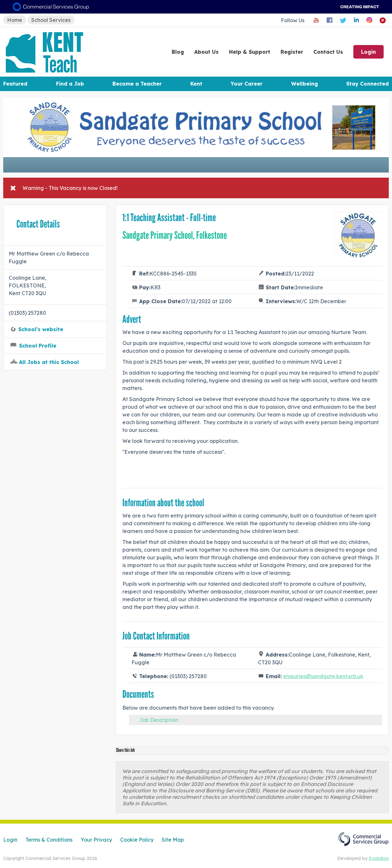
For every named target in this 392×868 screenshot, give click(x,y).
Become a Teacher (137, 84)
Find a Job (70, 84)
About (206, 52)
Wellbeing (305, 84)
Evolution (379, 858)
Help (250, 52)
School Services (51, 20)
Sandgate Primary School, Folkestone (175, 235)
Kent (196, 84)
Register (292, 52)
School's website (41, 329)
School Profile (38, 346)
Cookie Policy (137, 840)
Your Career (247, 84)
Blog (178, 52)
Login (368, 52)
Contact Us (328, 52)
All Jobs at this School (49, 362)
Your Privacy (96, 840)
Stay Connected (368, 84)
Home (15, 20)
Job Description (159, 720)
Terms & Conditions (49, 840)
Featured (15, 84)
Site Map (173, 840)
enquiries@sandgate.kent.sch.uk (323, 676)
